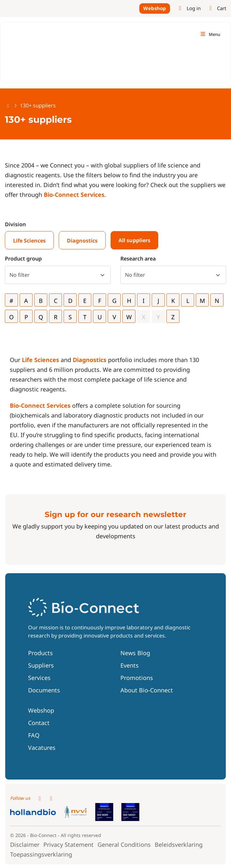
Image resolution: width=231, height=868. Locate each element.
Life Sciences (29, 241)
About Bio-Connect (147, 690)
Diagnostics (82, 241)
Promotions (137, 678)
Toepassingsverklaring (41, 854)
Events (130, 665)
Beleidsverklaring (179, 844)
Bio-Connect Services (74, 195)
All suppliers (134, 240)
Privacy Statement (69, 844)
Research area (138, 259)
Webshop (155, 8)
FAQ (34, 735)
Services (39, 678)
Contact (39, 723)
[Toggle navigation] (210, 34)
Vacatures (42, 748)
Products (40, 653)
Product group (23, 259)
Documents (44, 690)
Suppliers (41, 665)
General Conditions (124, 844)
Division (15, 224)
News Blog (135, 653)
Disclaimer (25, 844)
